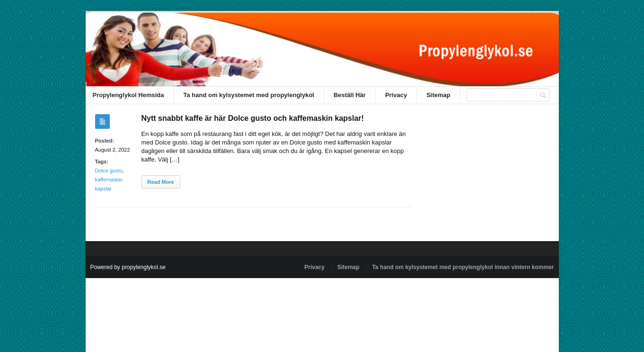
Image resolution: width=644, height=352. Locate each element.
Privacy (396, 95)
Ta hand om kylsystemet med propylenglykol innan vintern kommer (463, 267)
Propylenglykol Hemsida (128, 95)
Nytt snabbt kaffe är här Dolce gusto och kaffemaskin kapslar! (253, 118)
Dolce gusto (109, 171)
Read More (161, 182)
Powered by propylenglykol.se (128, 267)
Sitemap (438, 95)
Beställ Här (350, 95)
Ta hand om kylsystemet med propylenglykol (249, 95)
